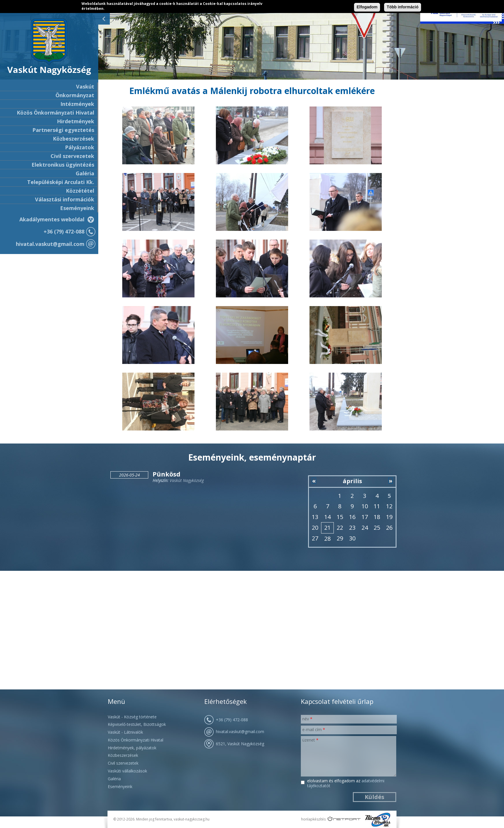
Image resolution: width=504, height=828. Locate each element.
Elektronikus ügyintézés (63, 165)
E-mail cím (314, 729)
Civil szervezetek (123, 763)
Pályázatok (80, 147)
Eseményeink (77, 208)
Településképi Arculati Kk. (61, 182)
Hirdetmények (76, 121)
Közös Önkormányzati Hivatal (136, 740)
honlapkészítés (313, 819)
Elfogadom (367, 7)
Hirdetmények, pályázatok (132, 748)
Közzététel (80, 191)
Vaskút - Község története (132, 717)
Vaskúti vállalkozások (127, 771)
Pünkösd (166, 474)
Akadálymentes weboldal (52, 219)
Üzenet (310, 740)
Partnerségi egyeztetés (63, 130)
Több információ (403, 7)
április (352, 481)
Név (307, 719)
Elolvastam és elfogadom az (346, 783)
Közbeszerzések (74, 139)
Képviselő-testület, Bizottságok (137, 724)
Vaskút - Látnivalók (125, 732)
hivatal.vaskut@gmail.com (50, 244)
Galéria (85, 173)
